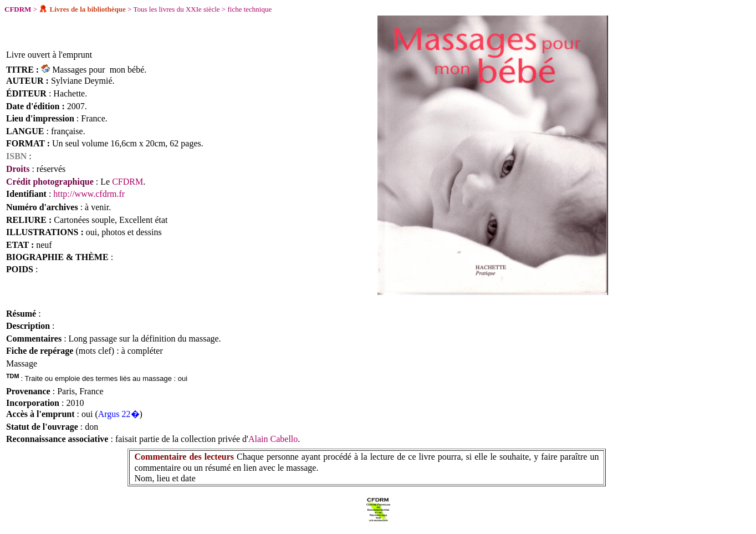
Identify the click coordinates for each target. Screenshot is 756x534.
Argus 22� (119, 414)
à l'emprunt (71, 55)
